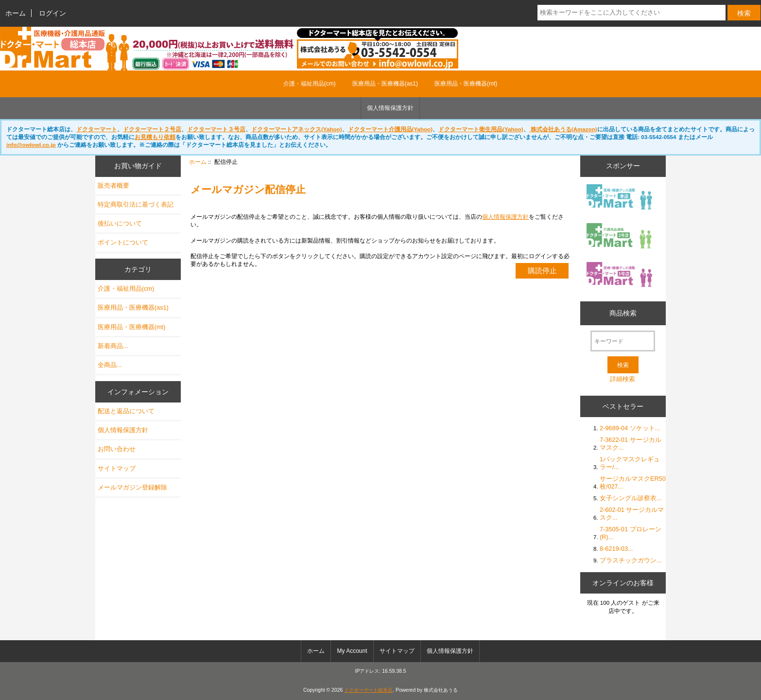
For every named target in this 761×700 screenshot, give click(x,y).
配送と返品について (126, 411)
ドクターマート (97, 129)
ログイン (52, 13)
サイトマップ (117, 468)
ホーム (16, 13)
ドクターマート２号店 (152, 129)
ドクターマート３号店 (216, 129)
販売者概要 (113, 185)
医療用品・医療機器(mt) (466, 84)
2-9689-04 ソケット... (630, 428)
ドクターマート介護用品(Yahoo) (390, 129)
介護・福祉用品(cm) (310, 84)
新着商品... (113, 346)
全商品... (110, 365)
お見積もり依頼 (155, 137)
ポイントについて (123, 242)
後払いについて (120, 223)
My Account (352, 651)
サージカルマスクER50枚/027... (633, 482)
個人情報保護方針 (390, 108)
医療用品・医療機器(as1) (385, 84)
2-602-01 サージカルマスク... (632, 514)
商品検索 (623, 313)
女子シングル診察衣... (631, 498)
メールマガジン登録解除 (132, 487)
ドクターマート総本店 (368, 690)
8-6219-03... (616, 549)
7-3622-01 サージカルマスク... (631, 444)
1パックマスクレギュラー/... (630, 463)
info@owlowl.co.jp (31, 145)
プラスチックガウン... (631, 560)
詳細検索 (623, 379)
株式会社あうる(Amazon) (563, 129)
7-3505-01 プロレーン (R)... (631, 533)
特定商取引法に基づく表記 (136, 204)
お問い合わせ (117, 449)
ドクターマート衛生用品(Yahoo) (481, 129)
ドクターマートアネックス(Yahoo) (297, 129)
